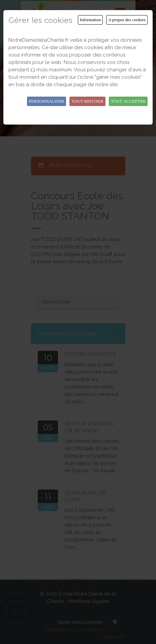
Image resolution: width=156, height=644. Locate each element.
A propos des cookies (127, 20)
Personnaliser (47, 101)
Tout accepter (128, 101)
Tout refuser (87, 101)
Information (90, 20)
